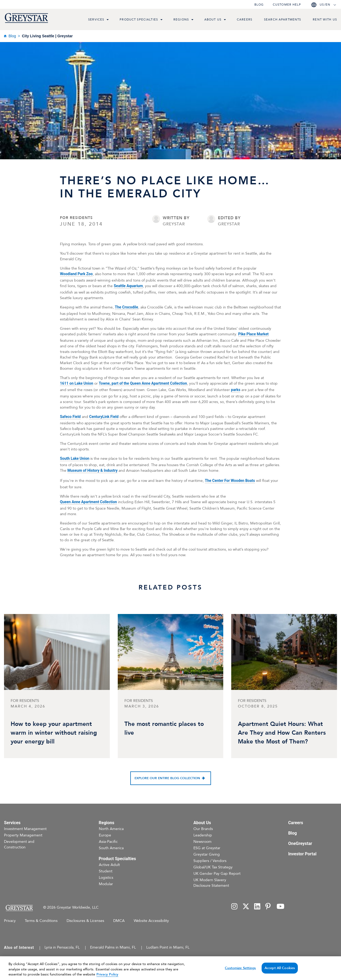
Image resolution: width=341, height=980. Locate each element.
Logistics (106, 878)
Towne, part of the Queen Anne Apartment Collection (143, 383)
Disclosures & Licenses (85, 921)
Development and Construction (19, 844)
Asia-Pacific (108, 842)
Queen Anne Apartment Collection (88, 502)
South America (111, 848)
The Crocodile (127, 307)
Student (106, 871)
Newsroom (202, 842)
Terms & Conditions (41, 921)
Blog (259, 5)
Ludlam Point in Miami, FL (168, 947)
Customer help (287, 5)
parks (236, 390)
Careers (245, 20)
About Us (213, 20)
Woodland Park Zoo (76, 274)
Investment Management (25, 829)
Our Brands (203, 829)
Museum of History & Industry (92, 470)
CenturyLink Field (104, 417)
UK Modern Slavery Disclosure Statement (211, 883)
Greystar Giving (207, 854)
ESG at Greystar (207, 848)
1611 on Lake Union (77, 383)
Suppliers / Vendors (210, 861)
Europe (105, 835)
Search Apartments (283, 20)
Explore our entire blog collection (167, 778)
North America (111, 829)
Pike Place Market (253, 334)
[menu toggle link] (108, 20)
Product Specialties (139, 20)
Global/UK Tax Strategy (213, 867)
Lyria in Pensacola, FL (62, 947)
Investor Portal (302, 854)
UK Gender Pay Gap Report (217, 874)
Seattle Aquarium (128, 286)
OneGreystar (300, 843)
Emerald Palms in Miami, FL (113, 947)
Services (96, 20)
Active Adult (109, 865)
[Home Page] (19, 908)
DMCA (119, 921)
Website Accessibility (151, 921)
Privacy (10, 921)
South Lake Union (75, 458)
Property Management (23, 835)
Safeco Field (70, 417)
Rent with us (325, 20)
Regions (181, 20)
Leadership (203, 835)
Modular (106, 884)
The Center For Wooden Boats (230, 481)
